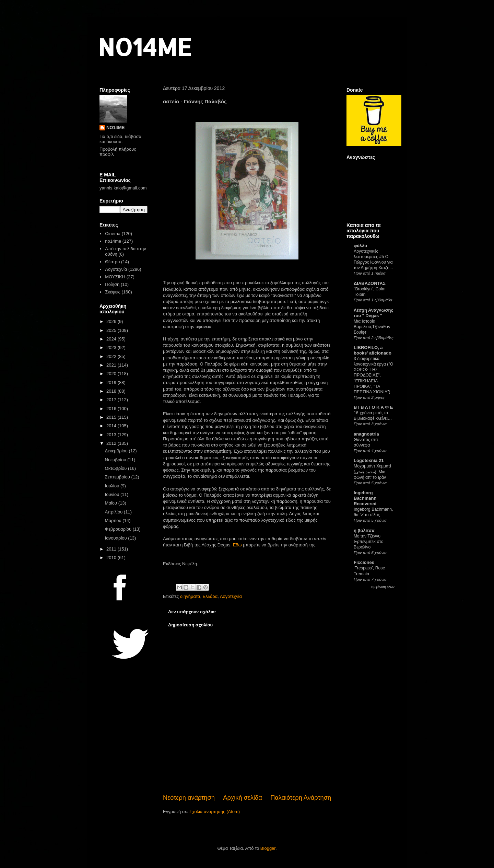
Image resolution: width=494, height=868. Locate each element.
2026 (112, 321)
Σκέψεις (113, 292)
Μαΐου (112, 503)
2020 (112, 374)
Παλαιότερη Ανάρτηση (301, 798)
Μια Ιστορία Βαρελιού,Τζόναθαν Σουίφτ (372, 327)
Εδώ (237, 545)
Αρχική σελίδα (242, 798)
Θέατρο (112, 262)
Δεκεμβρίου (117, 451)
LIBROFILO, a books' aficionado (373, 350)
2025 (112, 330)
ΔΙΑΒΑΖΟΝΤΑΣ (370, 283)
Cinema (113, 234)
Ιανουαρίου (117, 538)
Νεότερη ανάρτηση (189, 798)
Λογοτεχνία (231, 596)
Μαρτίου (114, 520)
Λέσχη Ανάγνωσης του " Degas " (373, 313)
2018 (112, 391)
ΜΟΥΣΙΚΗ (115, 277)
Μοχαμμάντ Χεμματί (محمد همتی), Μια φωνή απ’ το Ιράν (372, 472)
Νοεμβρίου (116, 460)
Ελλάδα (210, 596)
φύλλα (360, 246)
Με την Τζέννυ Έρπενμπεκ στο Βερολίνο (369, 542)
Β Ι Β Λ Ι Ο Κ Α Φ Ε (373, 407)
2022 (112, 356)
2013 (112, 435)
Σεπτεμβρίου (118, 477)
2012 (112, 443)
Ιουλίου (113, 486)
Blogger (268, 848)
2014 (112, 426)
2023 (112, 348)
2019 (112, 383)
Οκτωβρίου (116, 468)
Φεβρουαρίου (119, 529)
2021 (112, 365)
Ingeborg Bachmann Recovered (365, 498)
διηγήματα (190, 596)
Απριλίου (114, 512)
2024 (112, 339)
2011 (112, 549)
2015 (112, 417)
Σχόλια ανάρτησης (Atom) (215, 812)
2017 (112, 400)
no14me (113, 241)
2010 (112, 558)
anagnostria (366, 434)
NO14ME (145, 47)
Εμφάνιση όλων (383, 587)
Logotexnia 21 (369, 460)
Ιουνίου (113, 494)
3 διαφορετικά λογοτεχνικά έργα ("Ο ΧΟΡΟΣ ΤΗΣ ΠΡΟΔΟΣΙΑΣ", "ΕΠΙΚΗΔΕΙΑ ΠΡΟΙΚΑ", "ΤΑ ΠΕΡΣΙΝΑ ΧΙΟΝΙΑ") (373, 375)
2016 (112, 409)
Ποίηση (112, 284)
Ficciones (364, 562)
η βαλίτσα (364, 530)
